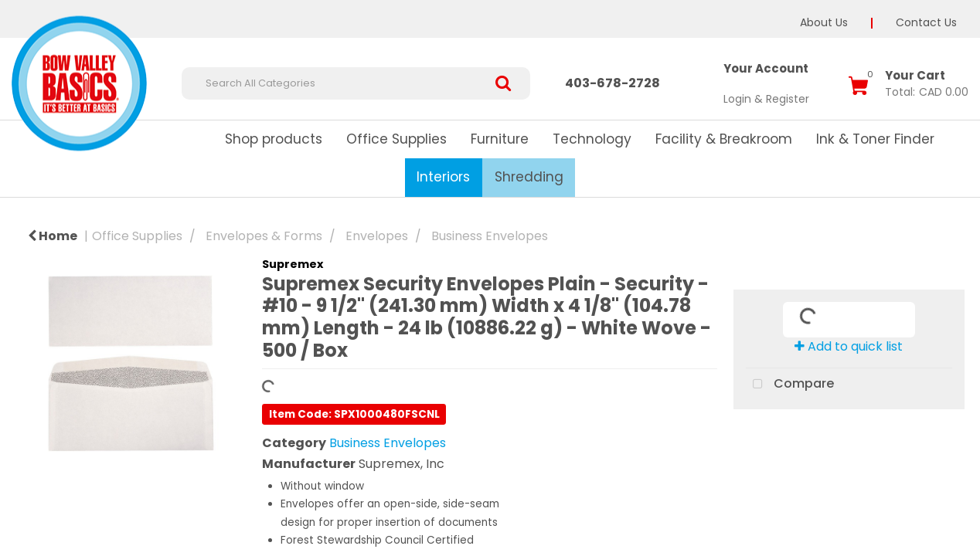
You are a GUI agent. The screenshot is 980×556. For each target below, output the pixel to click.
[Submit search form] (509, 83)
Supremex (293, 264)
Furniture (500, 139)
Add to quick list (849, 346)
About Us (824, 22)
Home (53, 236)
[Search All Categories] (356, 83)
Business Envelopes (490, 236)
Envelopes (377, 236)
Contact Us (926, 22)
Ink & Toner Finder (875, 139)
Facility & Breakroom (724, 139)
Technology (592, 139)
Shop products (274, 139)
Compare (790, 385)
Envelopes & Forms (264, 236)
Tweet (849, 427)
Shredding (529, 177)
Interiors (443, 177)
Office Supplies (396, 139)
